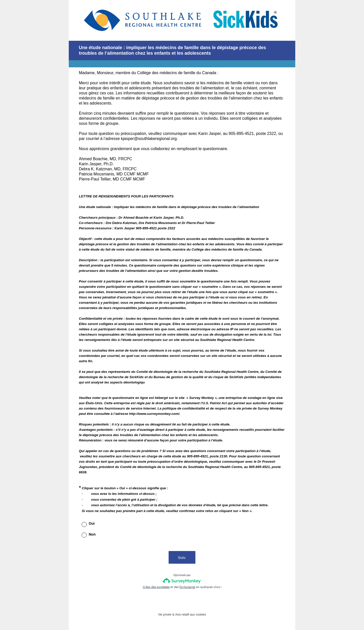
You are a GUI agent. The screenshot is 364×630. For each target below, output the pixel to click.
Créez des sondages (156, 587)
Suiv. (182, 557)
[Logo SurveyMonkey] (182, 581)
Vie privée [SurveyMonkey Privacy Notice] (165, 615)
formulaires (187, 587)
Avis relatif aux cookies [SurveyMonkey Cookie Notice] (191, 615)
